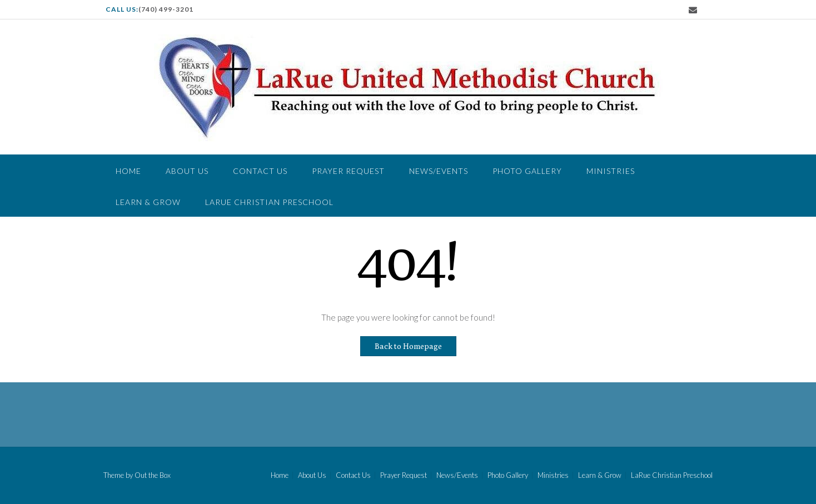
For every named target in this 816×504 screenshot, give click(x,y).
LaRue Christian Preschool (269, 202)
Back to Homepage (408, 346)
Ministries (611, 171)
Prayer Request (348, 171)
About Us (187, 171)
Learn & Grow (148, 202)
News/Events (439, 171)
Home (128, 171)
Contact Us (260, 171)
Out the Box (153, 475)
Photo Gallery (527, 171)
